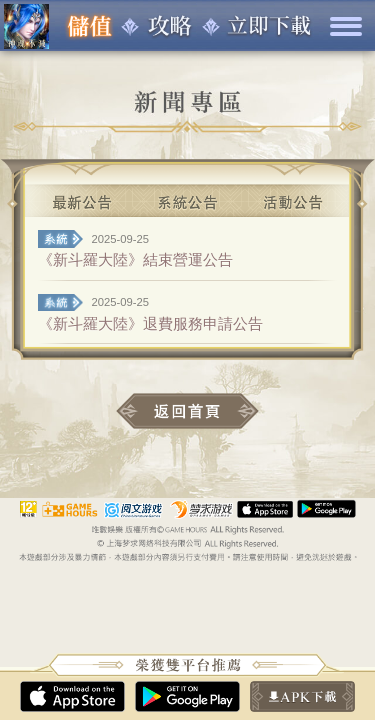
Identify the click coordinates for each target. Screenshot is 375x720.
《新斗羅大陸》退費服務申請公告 (150, 323)
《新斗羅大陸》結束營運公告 (135, 259)
